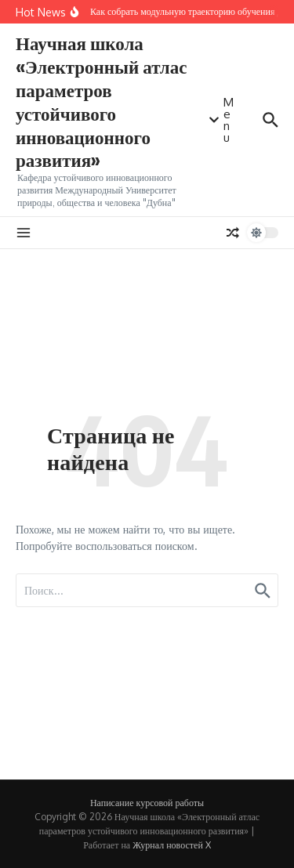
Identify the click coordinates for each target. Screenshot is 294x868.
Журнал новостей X (172, 845)
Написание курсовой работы (147, 803)
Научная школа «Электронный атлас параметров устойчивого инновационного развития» (102, 101)
